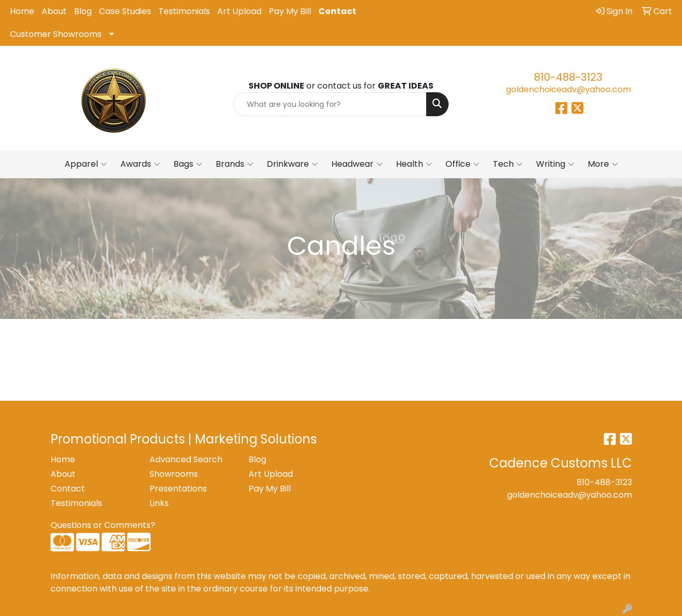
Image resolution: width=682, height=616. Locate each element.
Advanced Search (186, 459)
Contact (337, 11)
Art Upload (239, 11)
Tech (508, 164)
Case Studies (125, 11)
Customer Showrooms (56, 34)
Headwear (357, 164)
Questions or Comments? (103, 525)
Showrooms (174, 474)
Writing (555, 164)
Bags (188, 164)
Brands (234, 164)
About (54, 11)
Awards (140, 164)
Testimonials (184, 11)
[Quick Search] (330, 104)
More (603, 164)
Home (22, 11)
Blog (83, 11)
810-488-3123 (568, 77)
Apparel (86, 164)
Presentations (178, 489)
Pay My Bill (290, 11)
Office (462, 164)
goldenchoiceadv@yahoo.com (568, 89)
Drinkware (292, 164)
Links (159, 503)
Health (414, 164)
